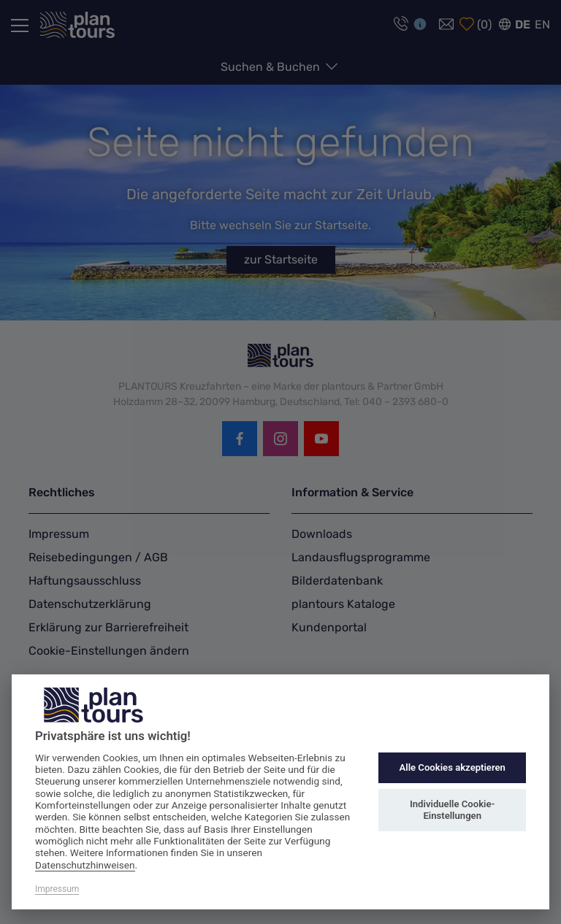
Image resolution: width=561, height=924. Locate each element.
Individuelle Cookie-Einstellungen (452, 810)
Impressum (57, 889)
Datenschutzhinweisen (85, 865)
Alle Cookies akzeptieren (452, 767)
